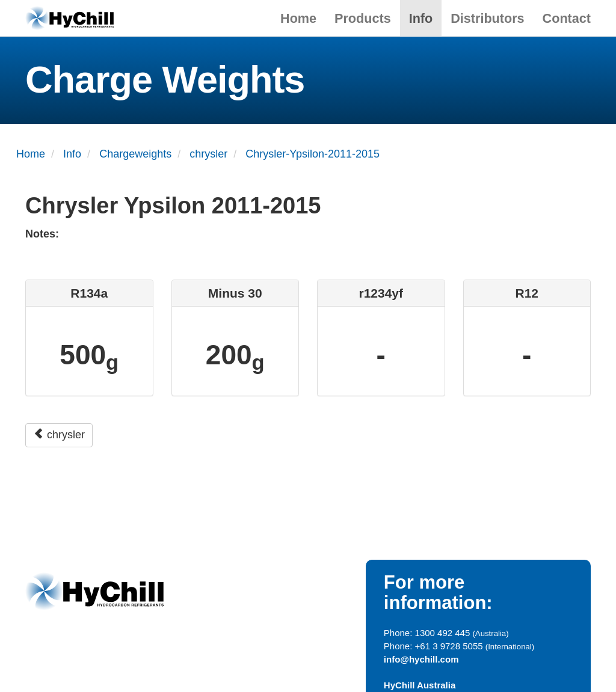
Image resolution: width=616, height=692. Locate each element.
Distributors (487, 18)
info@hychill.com (421, 659)
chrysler (59, 434)
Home (298, 18)
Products (363, 18)
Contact (567, 18)
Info (421, 18)
